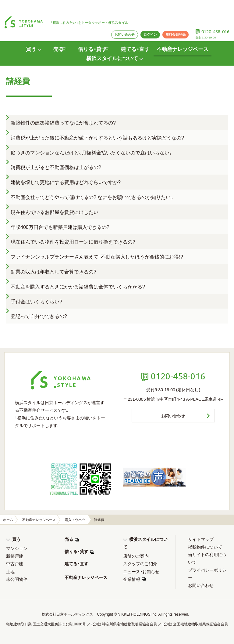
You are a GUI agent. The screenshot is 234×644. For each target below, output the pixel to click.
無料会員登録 (171, 20)
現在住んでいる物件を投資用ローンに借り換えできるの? (73, 241)
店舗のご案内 (136, 556)
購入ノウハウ (75, 520)
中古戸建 (15, 563)
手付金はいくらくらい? (36, 301)
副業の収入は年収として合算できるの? (53, 271)
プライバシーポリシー (207, 574)
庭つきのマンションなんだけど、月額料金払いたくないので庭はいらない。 (92, 152)
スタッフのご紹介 (140, 563)
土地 (10, 571)
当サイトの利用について (207, 558)
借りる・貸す (76, 551)
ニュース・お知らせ (141, 571)
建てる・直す (136, 35)
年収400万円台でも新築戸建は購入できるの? (60, 227)
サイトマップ (201, 539)
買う (16, 539)
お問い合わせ (117, 20)
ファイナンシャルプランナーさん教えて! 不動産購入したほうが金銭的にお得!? (97, 256)
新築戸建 (15, 556)
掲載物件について (205, 547)
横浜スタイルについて (145, 543)
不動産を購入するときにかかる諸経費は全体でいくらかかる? (78, 286)
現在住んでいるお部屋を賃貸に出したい (55, 212)
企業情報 (132, 579)
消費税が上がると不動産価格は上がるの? (56, 167)
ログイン (144, 20)
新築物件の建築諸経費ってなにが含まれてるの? (63, 122)
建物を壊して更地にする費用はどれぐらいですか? (66, 182)
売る (69, 539)
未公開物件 (17, 579)
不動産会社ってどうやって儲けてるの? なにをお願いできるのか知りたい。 (92, 197)
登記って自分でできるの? (39, 316)
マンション (17, 548)
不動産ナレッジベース (186, 35)
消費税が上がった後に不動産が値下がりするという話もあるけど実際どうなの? (97, 137)
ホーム (8, 520)
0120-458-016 (214, 17)
